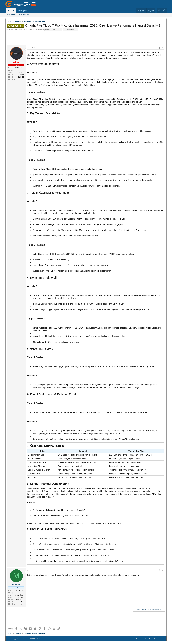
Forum (11, 10)
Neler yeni (22, 10)
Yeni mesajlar (12, 15)
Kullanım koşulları (142, 639)
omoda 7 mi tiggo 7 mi (53, 29)
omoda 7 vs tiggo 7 (70, 29)
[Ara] (159, 10)
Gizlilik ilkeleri (154, 639)
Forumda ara (24, 15)
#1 (163, 48)
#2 (163, 570)
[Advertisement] (86, 38)
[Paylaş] (159, 48)
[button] (29, 10)
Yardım (162, 639)
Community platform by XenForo (27, 639)
